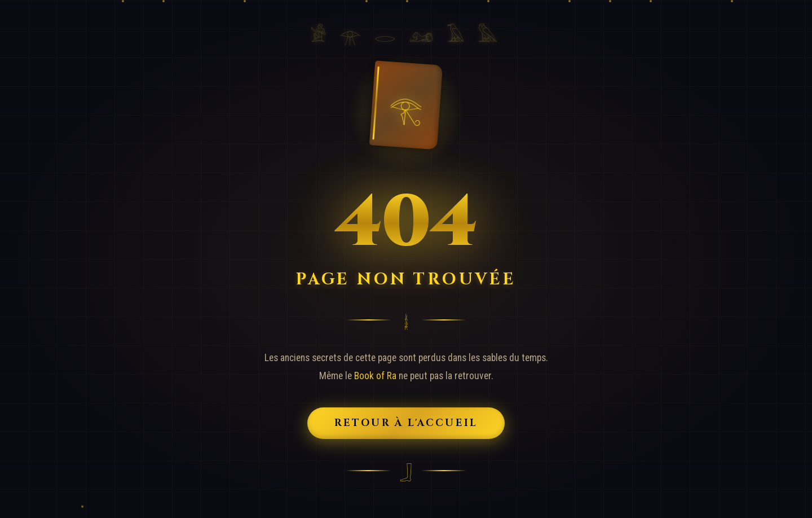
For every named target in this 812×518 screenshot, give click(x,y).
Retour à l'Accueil (406, 423)
